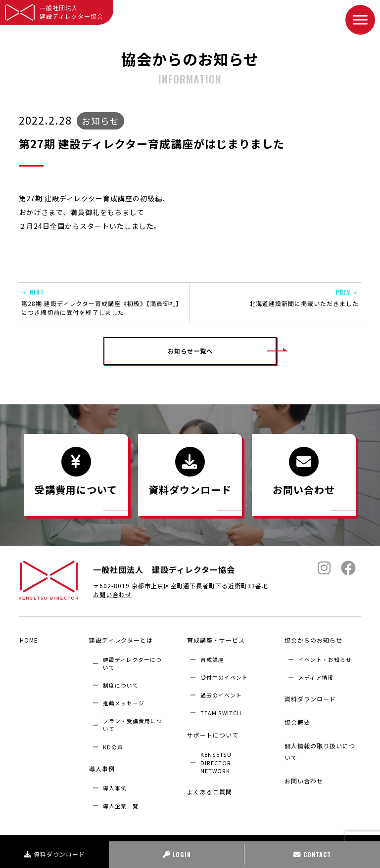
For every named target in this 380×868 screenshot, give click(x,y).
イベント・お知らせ (325, 657)
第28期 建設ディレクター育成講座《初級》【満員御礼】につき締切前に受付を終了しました (104, 302)
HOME (28, 640)
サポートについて (211, 730)
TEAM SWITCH (221, 711)
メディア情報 (316, 675)
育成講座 (212, 657)
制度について (121, 683)
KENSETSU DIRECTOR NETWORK (216, 756)
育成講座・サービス (214, 640)
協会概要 (296, 714)
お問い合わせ (112, 597)
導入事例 (101, 764)
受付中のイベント (224, 675)
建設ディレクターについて (132, 661)
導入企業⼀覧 (121, 800)
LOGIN (177, 854)
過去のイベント (221, 693)
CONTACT (312, 854)
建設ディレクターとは (120, 640)
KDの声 (113, 745)
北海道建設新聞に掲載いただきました (276, 298)
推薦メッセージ (124, 701)
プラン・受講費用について (133, 723)
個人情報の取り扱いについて (322, 739)
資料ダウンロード (55, 854)
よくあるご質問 (208, 784)
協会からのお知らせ (312, 640)
